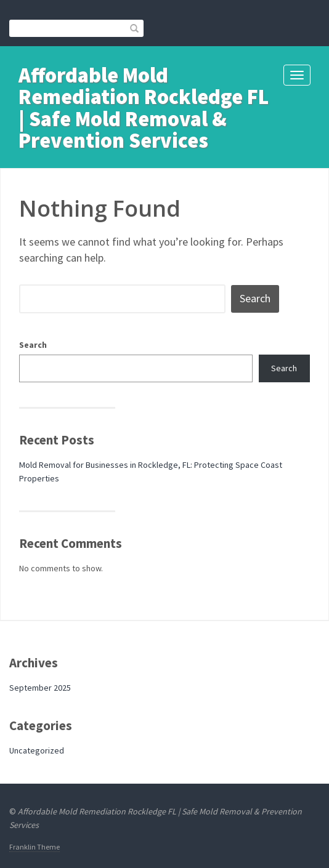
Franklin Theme (35, 847)
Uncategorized (37, 750)
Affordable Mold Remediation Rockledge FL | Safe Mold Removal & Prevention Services (144, 108)
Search (33, 345)
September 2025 (40, 688)
